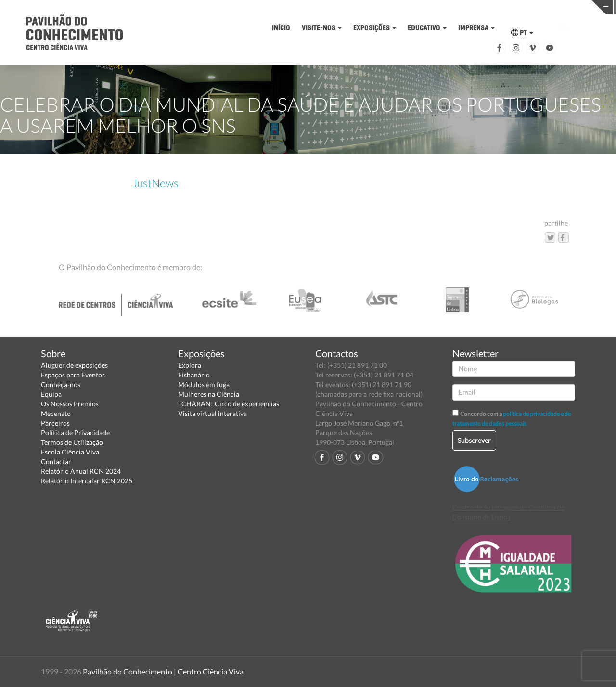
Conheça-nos (61, 384)
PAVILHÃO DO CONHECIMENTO (313, 7)
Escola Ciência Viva (70, 452)
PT (522, 32)
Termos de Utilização (72, 442)
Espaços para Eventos (73, 375)
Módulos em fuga (204, 384)
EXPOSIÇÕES (375, 28)
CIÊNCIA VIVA (447, 6)
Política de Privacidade (75, 433)
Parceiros (55, 423)
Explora (190, 365)
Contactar (56, 461)
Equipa (51, 394)
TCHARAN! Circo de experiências (229, 404)
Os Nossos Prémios (70, 404)
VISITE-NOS (322, 28)
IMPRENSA (476, 28)
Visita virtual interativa (212, 413)
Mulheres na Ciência (209, 394)
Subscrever (474, 440)
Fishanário (194, 375)
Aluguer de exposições (74, 365)
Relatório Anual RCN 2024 (81, 471)
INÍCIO (281, 28)
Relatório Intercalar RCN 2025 (87, 481)
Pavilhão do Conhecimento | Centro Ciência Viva (163, 671)
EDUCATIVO (427, 28)
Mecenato (56, 413)
